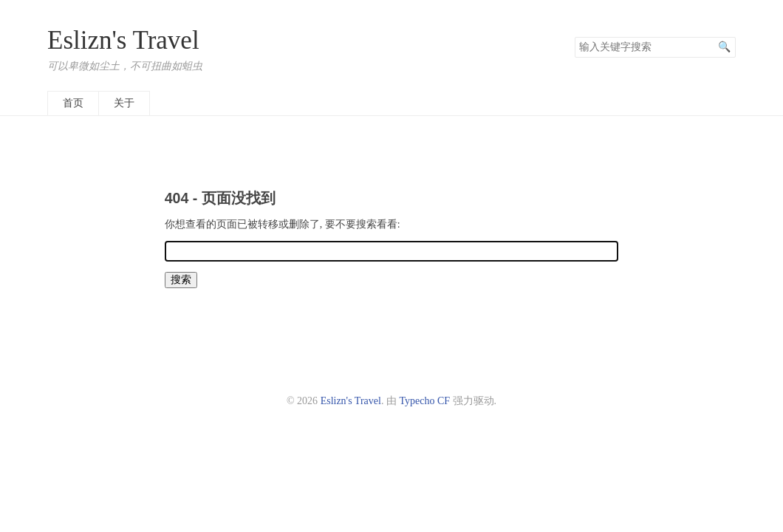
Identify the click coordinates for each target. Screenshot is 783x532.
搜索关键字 (574, 37)
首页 (73, 103)
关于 (124, 103)
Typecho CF (424, 401)
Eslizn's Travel (123, 40)
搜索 (724, 47)
